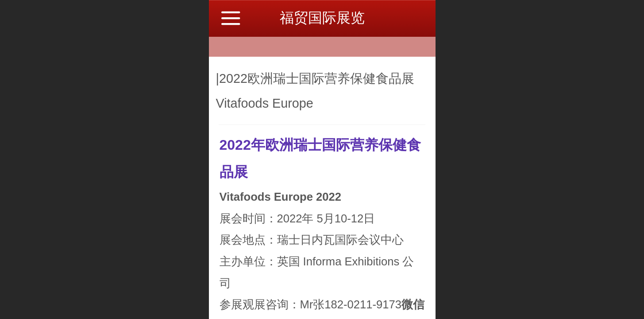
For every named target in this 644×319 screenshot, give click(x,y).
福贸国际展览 (322, 18)
